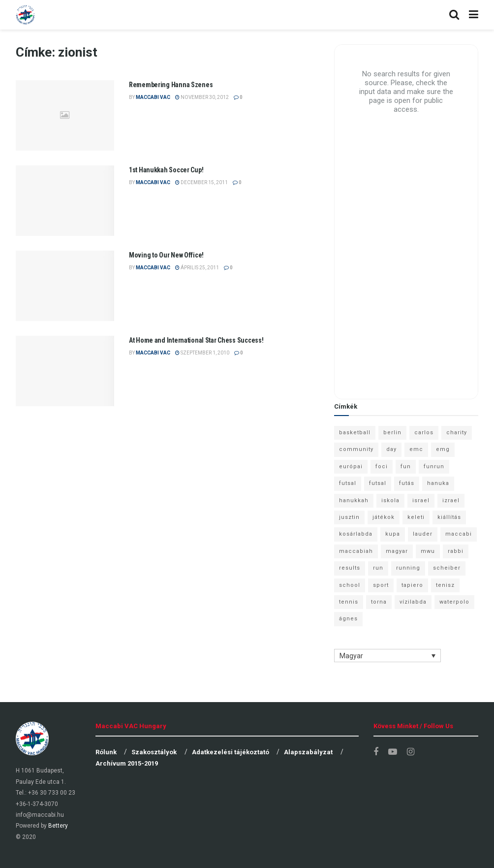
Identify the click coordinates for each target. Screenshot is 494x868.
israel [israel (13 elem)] (421, 500)
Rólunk (106, 752)
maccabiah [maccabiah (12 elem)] (356, 551)
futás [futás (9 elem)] (407, 483)
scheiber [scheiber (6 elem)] (447, 568)
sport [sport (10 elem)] (381, 585)
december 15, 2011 (201, 182)
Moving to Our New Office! (166, 255)
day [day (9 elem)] (391, 449)
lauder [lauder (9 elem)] (423, 534)
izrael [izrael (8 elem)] (451, 500)
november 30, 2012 (202, 97)
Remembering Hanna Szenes (171, 85)
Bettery (58, 826)
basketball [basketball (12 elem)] (355, 433)
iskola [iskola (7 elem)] (390, 500)
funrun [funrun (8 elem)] (434, 466)
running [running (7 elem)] (408, 568)
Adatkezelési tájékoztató (231, 752)
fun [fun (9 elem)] (406, 466)
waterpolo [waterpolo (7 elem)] (454, 602)
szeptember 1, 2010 (202, 353)
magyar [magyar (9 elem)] (397, 551)
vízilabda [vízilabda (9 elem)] (413, 602)
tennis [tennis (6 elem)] (349, 602)
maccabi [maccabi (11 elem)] (459, 534)
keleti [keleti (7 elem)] (416, 517)
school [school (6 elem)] (350, 585)
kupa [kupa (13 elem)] (393, 534)
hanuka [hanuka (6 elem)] (438, 483)
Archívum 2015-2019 (127, 763)
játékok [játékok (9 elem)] (384, 517)
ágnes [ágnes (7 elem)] (348, 619)
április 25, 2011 (197, 268)
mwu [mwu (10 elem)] (428, 551)
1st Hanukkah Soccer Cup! (166, 170)
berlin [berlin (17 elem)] (392, 433)
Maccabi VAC (153, 97)
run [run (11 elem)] (378, 568)
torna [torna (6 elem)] (379, 602)
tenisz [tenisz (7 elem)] (445, 585)
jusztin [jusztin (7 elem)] (349, 517)
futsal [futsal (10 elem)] (378, 483)
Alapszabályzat (308, 752)
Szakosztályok (154, 752)
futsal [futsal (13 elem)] (348, 483)
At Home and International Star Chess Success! (196, 340)
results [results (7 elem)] (350, 568)
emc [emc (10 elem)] (416, 449)
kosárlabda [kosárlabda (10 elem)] (356, 534)
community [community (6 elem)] (356, 449)
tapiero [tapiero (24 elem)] (412, 585)
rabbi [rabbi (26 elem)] (456, 551)
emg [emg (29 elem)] (443, 449)
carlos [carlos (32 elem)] (424, 433)
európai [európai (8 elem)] (351, 466)
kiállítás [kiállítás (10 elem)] (449, 517)
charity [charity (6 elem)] (457, 433)
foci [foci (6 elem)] (382, 466)
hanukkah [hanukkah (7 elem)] (354, 500)
